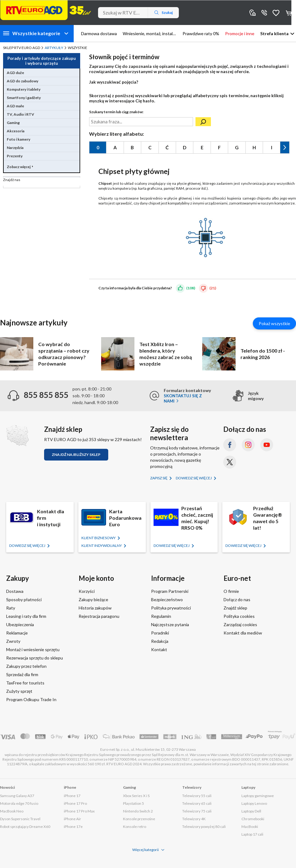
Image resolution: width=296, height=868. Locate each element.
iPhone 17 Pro (75, 803)
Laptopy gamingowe (258, 796)
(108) (191, 288)
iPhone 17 (72, 796)
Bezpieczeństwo (167, 599)
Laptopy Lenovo (254, 803)
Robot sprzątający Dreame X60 (25, 827)
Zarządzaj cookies (240, 624)
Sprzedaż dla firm (22, 674)
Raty (11, 608)
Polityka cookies (239, 616)
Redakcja (160, 641)
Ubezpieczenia (20, 624)
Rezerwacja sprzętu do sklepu (35, 658)
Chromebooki (253, 819)
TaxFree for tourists (25, 683)
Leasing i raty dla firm (26, 616)
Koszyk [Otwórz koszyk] (289, 13)
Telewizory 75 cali (197, 811)
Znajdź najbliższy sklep (76, 455)
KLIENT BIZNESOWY (99, 538)
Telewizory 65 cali (197, 803)
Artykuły (54, 48)
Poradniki (160, 633)
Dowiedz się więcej (194, 478)
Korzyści (87, 591)
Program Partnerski (170, 591)
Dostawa (15, 591)
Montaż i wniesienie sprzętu (33, 649)
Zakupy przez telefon (26, 666)
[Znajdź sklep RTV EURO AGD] (17, 436)
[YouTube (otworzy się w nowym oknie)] (267, 445)
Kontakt (159, 649)
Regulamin (161, 616)
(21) (213, 288)
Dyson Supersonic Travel (20, 819)
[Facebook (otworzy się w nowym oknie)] (230, 445)
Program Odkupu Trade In (31, 699)
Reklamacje (17, 633)
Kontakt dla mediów (243, 633)
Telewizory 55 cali (197, 796)
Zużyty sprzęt (19, 691)
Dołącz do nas (237, 599)
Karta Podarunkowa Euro (125, 518)
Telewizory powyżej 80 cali (204, 827)
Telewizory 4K (194, 819)
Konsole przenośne (139, 819)
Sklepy (253, 12)
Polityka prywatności (171, 608)
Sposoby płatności (24, 599)
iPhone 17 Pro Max (79, 811)
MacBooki (250, 827)
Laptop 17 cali (252, 834)
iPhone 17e (73, 827)
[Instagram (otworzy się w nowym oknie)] (248, 445)
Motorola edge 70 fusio (19, 803)
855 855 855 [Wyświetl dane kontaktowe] (264, 12)
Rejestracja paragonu (99, 616)
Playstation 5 (134, 803)
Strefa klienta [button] (274, 33)
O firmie (231, 591)
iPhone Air (72, 819)
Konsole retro (135, 827)
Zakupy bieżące (93, 599)
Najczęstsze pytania (170, 624)
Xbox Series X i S (136, 796)
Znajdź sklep (235, 608)
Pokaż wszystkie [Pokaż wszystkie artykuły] (274, 323)
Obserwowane (276, 12)
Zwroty (13, 641)
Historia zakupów (95, 608)
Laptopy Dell (251, 811)
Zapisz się (159, 478)
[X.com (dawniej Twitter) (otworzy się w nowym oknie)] (230, 462)
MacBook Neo (12, 811)
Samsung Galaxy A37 (17, 796)
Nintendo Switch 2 (138, 811)
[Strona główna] (46, 10)
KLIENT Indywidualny (102, 546)
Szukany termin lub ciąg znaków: (116, 112)
